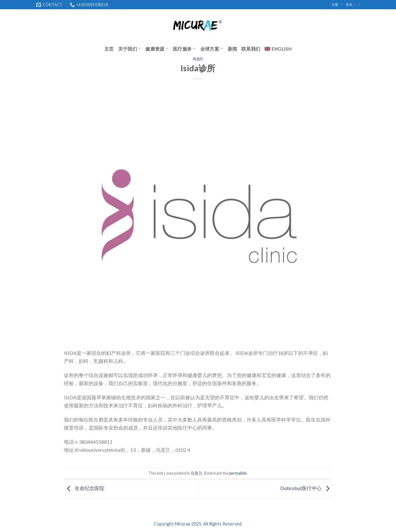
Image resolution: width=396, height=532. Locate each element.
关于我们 (130, 49)
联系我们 (251, 49)
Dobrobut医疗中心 (306, 488)
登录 (349, 4)
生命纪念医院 (84, 488)
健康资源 (157, 49)
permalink (238, 473)
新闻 (233, 49)
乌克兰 (198, 59)
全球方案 (212, 49)
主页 (109, 49)
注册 (335, 4)
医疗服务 (184, 49)
